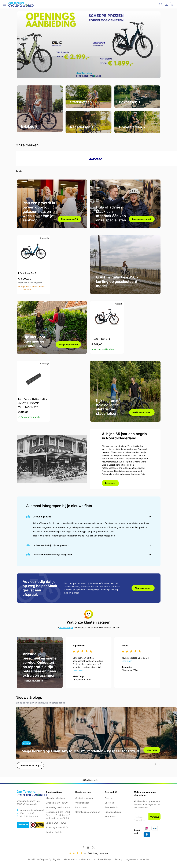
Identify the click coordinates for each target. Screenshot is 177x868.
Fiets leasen (110, 817)
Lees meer (110, 483)
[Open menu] (4, 4)
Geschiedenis (111, 807)
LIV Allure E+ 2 (27, 273)
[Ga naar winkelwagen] (172, 4)
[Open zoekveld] (161, 4)
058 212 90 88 (27, 813)
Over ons (109, 798)
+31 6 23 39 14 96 (29, 816)
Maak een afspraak (142, 219)
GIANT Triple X (101, 339)
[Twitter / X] (93, 847)
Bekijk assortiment (68, 345)
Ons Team (110, 803)
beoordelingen (66, 627)
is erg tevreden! (98, 853)
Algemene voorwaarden (138, 859)
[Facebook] (83, 847)
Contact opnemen (84, 798)
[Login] (167, 4)
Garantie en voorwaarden (88, 812)
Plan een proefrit (69, 219)
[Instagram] (88, 847)
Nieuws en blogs (113, 812)
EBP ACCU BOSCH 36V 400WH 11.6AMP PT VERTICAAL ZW (33, 403)
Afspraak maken (143, 588)
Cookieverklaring (103, 859)
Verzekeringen (82, 803)
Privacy (119, 859)
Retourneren (81, 807)
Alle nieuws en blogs (30, 765)
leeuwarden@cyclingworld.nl (34, 810)
